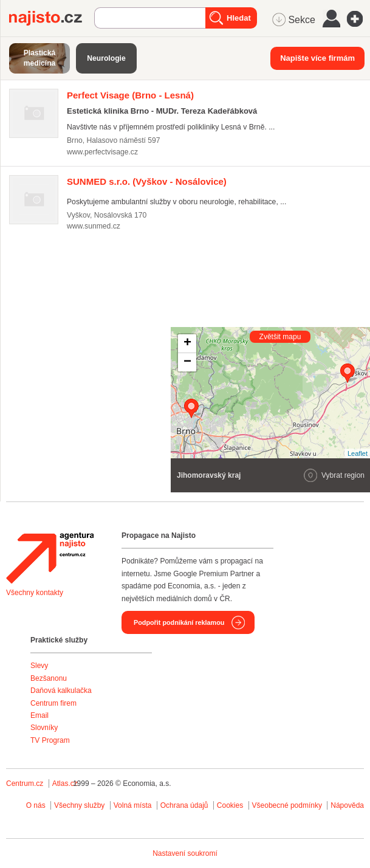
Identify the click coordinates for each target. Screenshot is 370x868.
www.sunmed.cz (94, 226)
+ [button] (187, 343)
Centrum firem (53, 703)
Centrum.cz (25, 784)
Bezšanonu (49, 678)
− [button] (187, 362)
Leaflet (358, 453)
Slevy (39, 666)
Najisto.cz (52, 18)
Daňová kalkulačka (61, 691)
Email (39, 715)
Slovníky (44, 728)
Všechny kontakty (35, 593)
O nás (36, 805)
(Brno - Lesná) (130, 95)
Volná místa (133, 805)
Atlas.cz (65, 784)
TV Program (50, 740)
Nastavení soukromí (185, 853)
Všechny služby (81, 805)
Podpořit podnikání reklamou (179, 622)
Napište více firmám (317, 58)
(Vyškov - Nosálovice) (147, 181)
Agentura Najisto (50, 558)
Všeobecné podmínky (287, 805)
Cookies (230, 805)
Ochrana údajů (184, 805)
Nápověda (347, 805)
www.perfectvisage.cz (102, 152)
